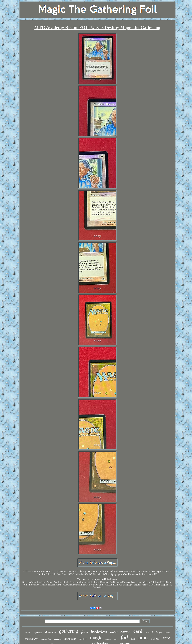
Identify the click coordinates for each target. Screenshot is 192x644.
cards (155, 638)
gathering (69, 631)
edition (125, 632)
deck (116, 639)
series (28, 632)
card (138, 631)
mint (143, 638)
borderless (99, 632)
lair (133, 639)
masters (83, 639)
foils (85, 632)
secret (149, 632)
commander (31, 639)
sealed (114, 632)
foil (124, 637)
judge (159, 632)
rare (166, 638)
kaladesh (58, 639)
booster (108, 640)
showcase (50, 632)
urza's (167, 633)
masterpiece (46, 639)
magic (96, 638)
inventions (70, 639)
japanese (38, 633)
